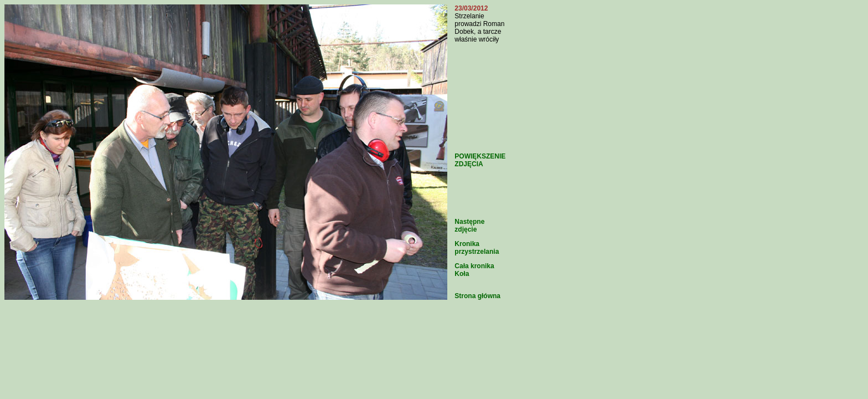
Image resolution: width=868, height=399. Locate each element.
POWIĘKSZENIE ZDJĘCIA (480, 160)
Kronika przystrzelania (477, 248)
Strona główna (477, 296)
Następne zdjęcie (469, 226)
